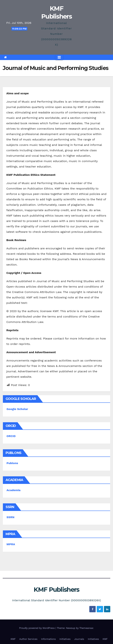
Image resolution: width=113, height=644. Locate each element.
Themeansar (86, 628)
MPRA (11, 544)
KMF (13, 639)
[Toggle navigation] (59, 57)
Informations (48, 639)
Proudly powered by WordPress (37, 628)
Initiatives (65, 639)
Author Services (28, 639)
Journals (79, 639)
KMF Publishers (56, 590)
